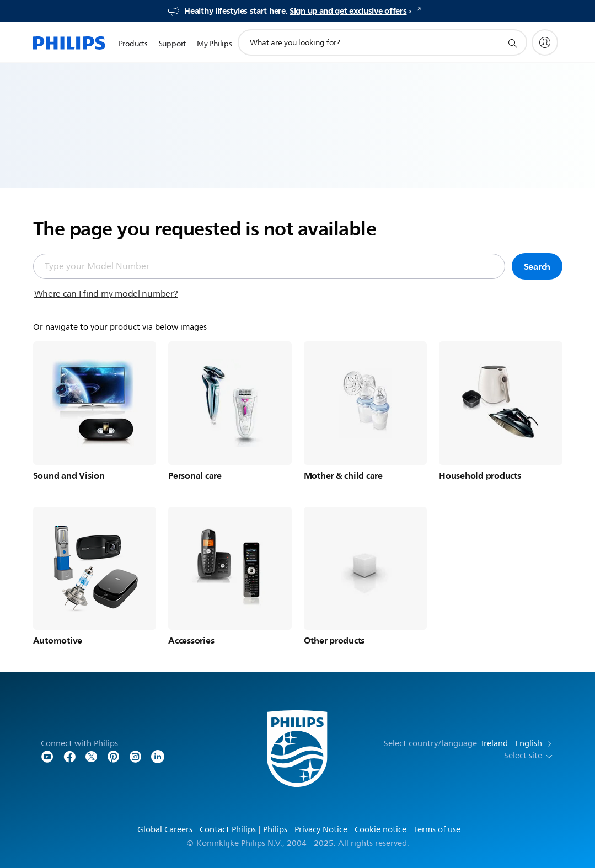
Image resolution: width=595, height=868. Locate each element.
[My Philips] (545, 42)
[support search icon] (512, 43)
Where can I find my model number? (106, 294)
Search (537, 266)
